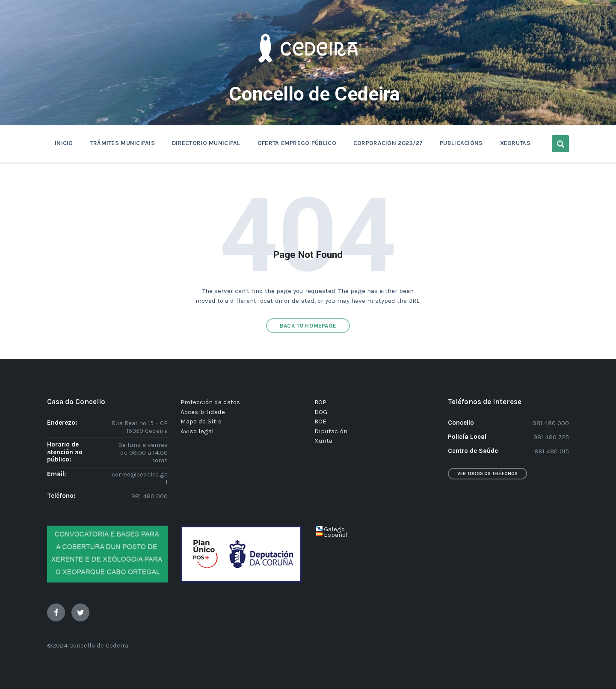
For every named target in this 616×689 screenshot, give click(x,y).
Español (336, 535)
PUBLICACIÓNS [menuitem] (461, 143)
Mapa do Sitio (201, 421)
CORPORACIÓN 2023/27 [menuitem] (388, 143)
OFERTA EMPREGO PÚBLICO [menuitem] (297, 143)
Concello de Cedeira (314, 94)
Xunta (323, 441)
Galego (334, 529)
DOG (321, 412)
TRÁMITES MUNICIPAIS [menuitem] (123, 143)
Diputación (331, 431)
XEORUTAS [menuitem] (515, 143)
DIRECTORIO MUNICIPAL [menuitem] (206, 143)
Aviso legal (197, 431)
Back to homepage (308, 326)
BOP (320, 402)
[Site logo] (308, 75)
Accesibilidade (203, 412)
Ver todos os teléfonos (487, 474)
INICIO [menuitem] (64, 143)
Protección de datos (210, 402)
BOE (320, 421)
